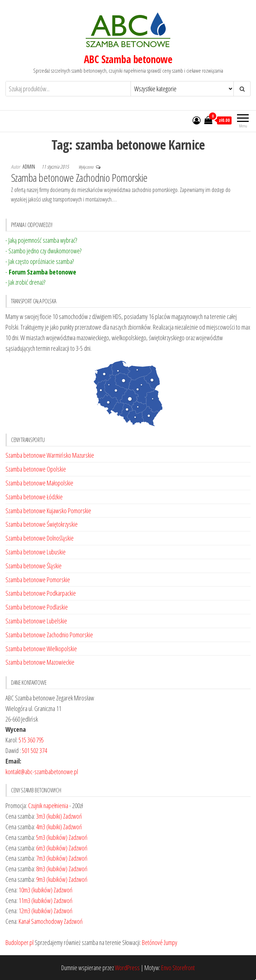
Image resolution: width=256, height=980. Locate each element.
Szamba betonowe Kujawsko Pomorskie (48, 511)
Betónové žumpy (160, 942)
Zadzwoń (73, 816)
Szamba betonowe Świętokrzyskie (42, 524)
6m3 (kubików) (52, 848)
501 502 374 (34, 750)
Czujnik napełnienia (48, 806)
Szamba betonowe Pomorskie (38, 580)
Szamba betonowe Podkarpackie (41, 593)
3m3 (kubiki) (49, 816)
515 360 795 (31, 740)
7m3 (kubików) (52, 858)
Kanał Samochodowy (41, 921)
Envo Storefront (178, 968)
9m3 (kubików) (52, 879)
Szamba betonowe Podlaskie (37, 607)
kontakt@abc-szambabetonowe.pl (42, 772)
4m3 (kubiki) (49, 827)
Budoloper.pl (20, 942)
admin (29, 167)
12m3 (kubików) (36, 911)
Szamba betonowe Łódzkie (34, 497)
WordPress (127, 968)
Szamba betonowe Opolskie (36, 469)
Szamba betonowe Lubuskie (36, 552)
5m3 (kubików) (52, 837)
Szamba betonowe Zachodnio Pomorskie (79, 178)
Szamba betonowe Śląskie (34, 566)
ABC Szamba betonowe (128, 59)
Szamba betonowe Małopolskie (39, 483)
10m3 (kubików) (36, 890)
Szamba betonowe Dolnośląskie (40, 538)
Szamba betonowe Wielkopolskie (41, 649)
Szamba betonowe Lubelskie (36, 621)
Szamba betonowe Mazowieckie (40, 662)
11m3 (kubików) (36, 900)
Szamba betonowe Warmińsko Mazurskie (50, 455)
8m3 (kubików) (52, 869)
